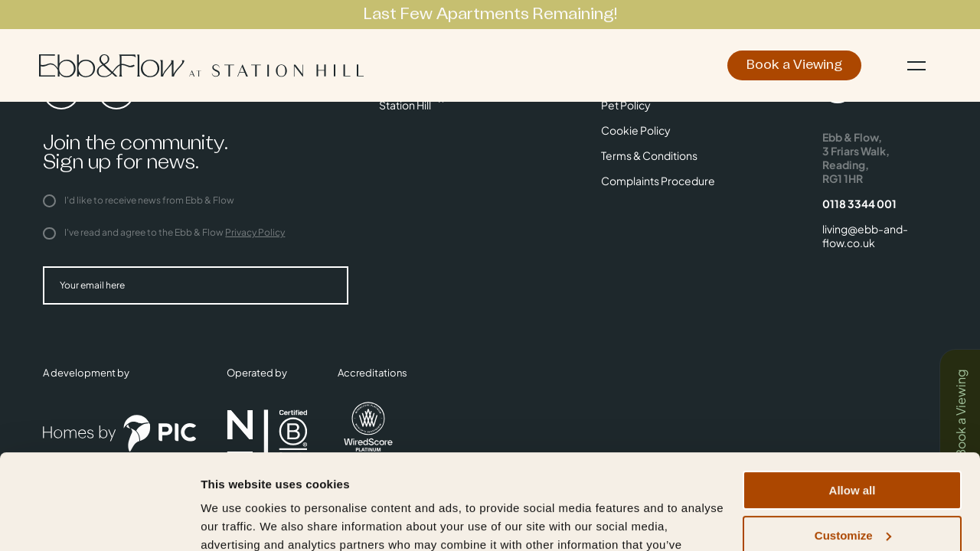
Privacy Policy (255, 232)
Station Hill (405, 105)
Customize (853, 451)
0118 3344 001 (859, 204)
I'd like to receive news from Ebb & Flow (139, 200)
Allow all (853, 406)
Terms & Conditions (649, 155)
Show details (236, 521)
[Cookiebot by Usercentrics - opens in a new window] (99, 521)
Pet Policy (626, 105)
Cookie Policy (636, 130)
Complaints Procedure (658, 181)
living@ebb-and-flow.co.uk (865, 236)
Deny (853, 496)
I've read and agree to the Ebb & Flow (164, 232)
